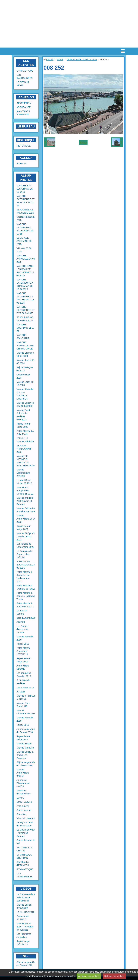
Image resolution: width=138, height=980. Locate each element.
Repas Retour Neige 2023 (24, 425)
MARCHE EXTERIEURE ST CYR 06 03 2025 (25, 310)
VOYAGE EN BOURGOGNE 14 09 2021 (26, 565)
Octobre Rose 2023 (24, 376)
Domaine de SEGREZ (23, 918)
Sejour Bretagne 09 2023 (25, 369)
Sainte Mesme (24, 810)
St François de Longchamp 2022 (25, 545)
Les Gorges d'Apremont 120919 (22, 629)
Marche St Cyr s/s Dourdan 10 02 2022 (25, 536)
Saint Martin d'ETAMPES (23, 864)
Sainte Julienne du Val (26, 842)
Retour (83, 142)
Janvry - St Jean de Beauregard (25, 824)
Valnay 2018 (23, 725)
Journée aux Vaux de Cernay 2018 (26, 731)
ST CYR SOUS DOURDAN (24, 856)
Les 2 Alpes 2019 (25, 688)
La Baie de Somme (22, 612)
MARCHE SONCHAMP (23, 337)
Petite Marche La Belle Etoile (25, 433)
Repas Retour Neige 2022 (24, 528)
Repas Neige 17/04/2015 (23, 943)
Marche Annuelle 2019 (25, 638)
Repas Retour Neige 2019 (24, 660)
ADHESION (26, 97)
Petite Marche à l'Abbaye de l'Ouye (26, 587)
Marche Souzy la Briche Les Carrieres (25, 755)
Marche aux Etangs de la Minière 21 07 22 (25, 491)
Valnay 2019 (23, 644)
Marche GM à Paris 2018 (23, 705)
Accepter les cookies (89, 976)
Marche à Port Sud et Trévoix (26, 697)
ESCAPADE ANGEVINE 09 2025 (24, 241)
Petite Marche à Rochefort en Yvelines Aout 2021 (24, 577)
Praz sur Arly (23, 806)
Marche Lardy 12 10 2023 (25, 384)
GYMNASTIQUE (25, 71)
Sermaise (21, 814)
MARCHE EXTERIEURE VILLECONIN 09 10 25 (25, 229)
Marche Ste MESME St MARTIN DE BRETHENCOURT (26, 461)
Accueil (50, 60)
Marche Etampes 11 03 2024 (25, 354)
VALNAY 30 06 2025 (24, 250)
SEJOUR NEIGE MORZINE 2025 (25, 319)
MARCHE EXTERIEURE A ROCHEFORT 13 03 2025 (25, 298)
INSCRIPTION (24, 103)
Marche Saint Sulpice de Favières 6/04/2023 (23, 415)
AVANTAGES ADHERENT (23, 113)
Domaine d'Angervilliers (24, 792)
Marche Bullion (24, 744)
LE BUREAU (26, 126)
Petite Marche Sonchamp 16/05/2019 (24, 651)
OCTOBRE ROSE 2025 (26, 219)
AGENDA (21, 164)
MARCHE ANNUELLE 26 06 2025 (26, 259)
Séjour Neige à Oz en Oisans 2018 (26, 764)
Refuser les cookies (114, 976)
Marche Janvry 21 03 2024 (25, 362)
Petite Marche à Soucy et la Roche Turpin (26, 596)
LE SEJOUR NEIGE (23, 84)
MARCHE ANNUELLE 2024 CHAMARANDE (25, 346)
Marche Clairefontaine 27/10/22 (24, 473)
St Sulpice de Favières (23, 682)
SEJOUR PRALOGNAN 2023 (24, 449)
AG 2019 (21, 692)
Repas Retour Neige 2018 (24, 738)
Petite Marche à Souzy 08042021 (25, 605)
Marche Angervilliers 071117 (23, 773)
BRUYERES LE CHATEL (24, 849)
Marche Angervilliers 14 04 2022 (26, 519)
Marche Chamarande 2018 (26, 712)
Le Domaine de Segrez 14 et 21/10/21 (24, 554)
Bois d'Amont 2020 (26, 618)
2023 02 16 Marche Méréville (25, 440)
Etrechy (20, 798)
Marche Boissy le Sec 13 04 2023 (25, 404)
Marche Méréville (25, 748)
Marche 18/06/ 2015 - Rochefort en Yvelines (25, 927)
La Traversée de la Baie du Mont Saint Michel (26, 898)
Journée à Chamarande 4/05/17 (23, 783)
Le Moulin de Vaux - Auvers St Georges (26, 833)
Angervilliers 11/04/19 (23, 667)
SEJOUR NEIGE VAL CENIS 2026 (25, 211)
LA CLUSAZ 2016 (25, 912)
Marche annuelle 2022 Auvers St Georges (25, 501)
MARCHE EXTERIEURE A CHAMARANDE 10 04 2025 (25, 284)
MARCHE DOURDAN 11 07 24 (25, 328)
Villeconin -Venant (26, 818)
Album (60, 60)
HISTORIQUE (26, 140)
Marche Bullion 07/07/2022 (24, 906)
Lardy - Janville (24, 802)
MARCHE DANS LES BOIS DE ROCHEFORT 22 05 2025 (25, 271)
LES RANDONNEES (25, 76)
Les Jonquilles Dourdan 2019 (24, 675)
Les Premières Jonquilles (24, 936)
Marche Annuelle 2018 (25, 719)
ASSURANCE (24, 107)
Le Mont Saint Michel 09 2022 (24, 482)
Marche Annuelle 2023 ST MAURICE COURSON (25, 394)
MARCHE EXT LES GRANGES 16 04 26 (25, 189)
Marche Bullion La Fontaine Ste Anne (26, 510)
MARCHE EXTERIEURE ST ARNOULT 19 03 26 (25, 201)
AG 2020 (21, 622)
